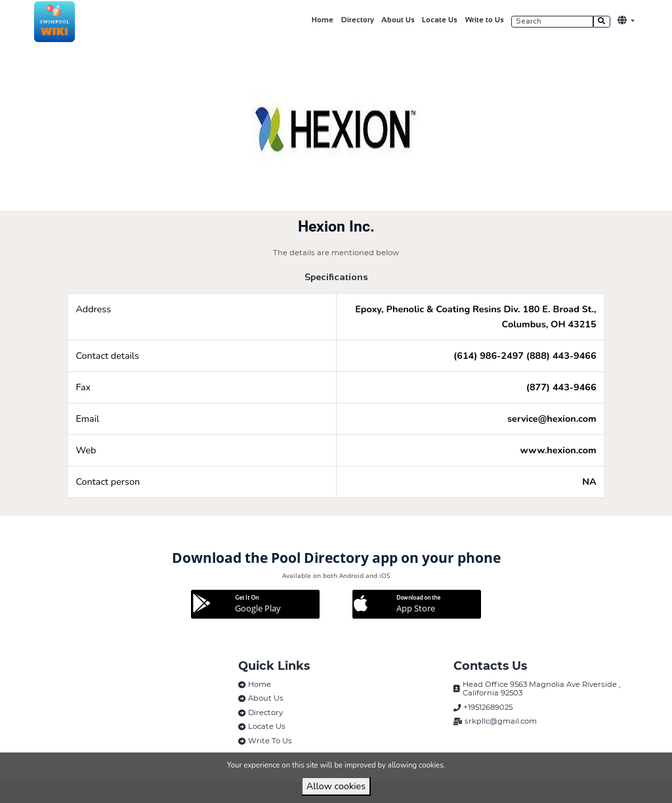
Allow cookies (336, 786)
